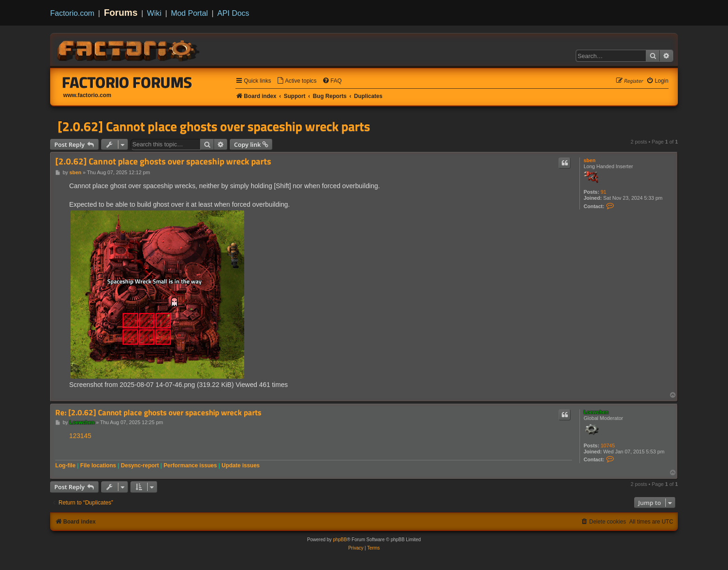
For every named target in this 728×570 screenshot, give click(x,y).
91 (604, 192)
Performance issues (190, 465)
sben (590, 160)
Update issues (240, 465)
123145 (80, 436)
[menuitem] (297, 81)
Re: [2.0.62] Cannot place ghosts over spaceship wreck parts (158, 413)
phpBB (340, 540)
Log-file (65, 465)
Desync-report (140, 465)
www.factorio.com (87, 95)
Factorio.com (72, 13)
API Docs (233, 13)
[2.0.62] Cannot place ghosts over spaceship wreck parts (214, 126)
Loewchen (596, 412)
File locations (98, 465)
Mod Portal (189, 13)
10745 (608, 446)
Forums (121, 13)
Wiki (154, 13)
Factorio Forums (127, 82)
